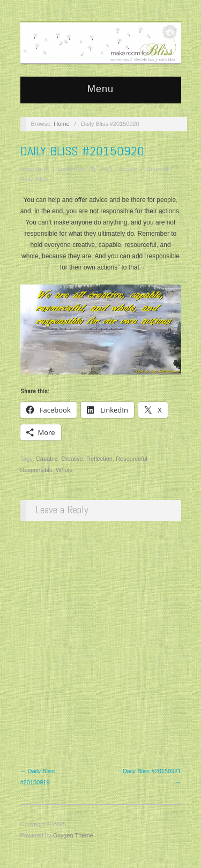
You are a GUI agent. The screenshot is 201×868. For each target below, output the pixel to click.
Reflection (99, 459)
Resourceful (132, 459)
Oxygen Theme (73, 835)
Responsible (37, 470)
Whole (64, 470)
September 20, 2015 (85, 169)
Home (61, 124)
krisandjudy (35, 169)
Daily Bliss (35, 179)
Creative (72, 459)
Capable (47, 459)
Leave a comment (144, 169)
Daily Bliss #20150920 (82, 151)
